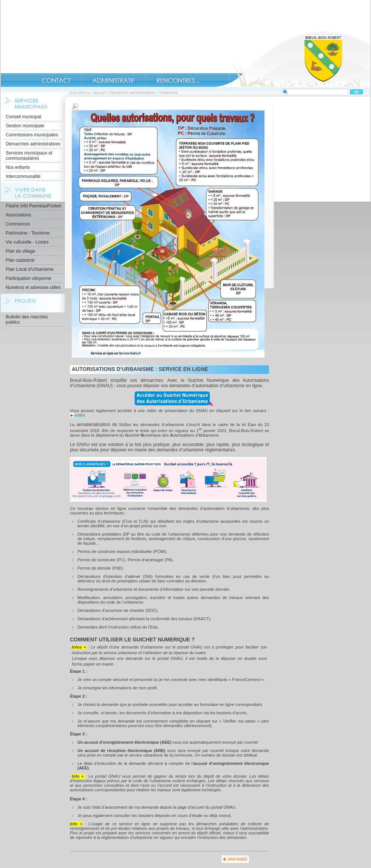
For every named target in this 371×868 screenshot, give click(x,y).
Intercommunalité (23, 176)
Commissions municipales (32, 135)
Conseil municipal (23, 117)
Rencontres (178, 80)
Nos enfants (18, 167)
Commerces (18, 224)
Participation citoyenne (29, 278)
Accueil (293, 59)
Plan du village (20, 251)
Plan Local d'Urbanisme (29, 269)
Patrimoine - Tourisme (28, 233)
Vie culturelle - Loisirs (27, 242)
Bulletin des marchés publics (27, 320)
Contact (56, 80)
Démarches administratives (132, 93)
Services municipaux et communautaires (29, 156)
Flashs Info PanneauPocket (33, 206)
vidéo (80, 415)
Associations (18, 215)
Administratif (114, 80)
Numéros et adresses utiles (33, 287)
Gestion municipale (25, 126)
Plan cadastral (20, 260)
